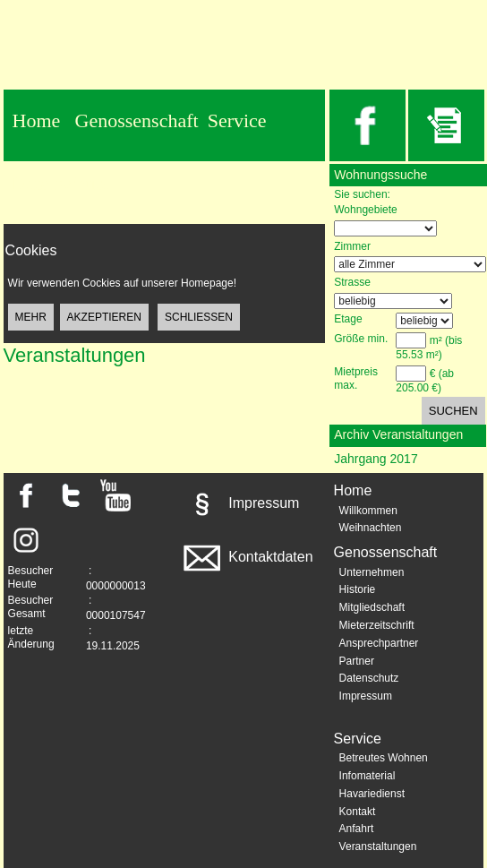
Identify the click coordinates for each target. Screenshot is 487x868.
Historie (358, 589)
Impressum (240, 503)
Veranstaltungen (378, 847)
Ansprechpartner (379, 643)
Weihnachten (371, 528)
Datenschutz (61, 183)
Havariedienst (372, 794)
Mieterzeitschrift (377, 625)
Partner (357, 661)
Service (237, 120)
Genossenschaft (137, 120)
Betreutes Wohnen (384, 758)
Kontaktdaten (247, 557)
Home (37, 120)
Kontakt (358, 812)
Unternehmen (372, 572)
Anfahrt (357, 829)
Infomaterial (367, 776)
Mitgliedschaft (372, 607)
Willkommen (368, 511)
